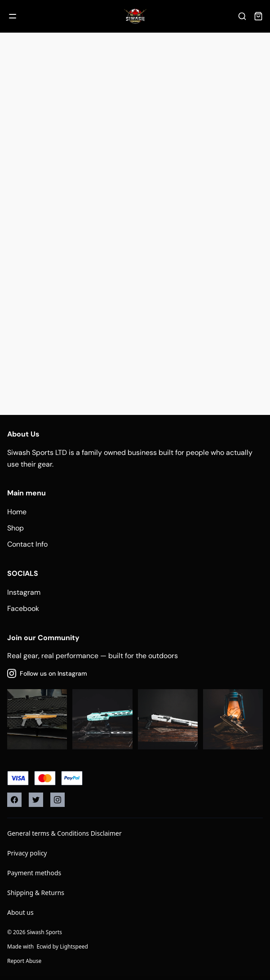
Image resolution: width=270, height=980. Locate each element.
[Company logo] (135, 16)
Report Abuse (24, 961)
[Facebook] (14, 800)
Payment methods (34, 873)
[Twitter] (36, 800)
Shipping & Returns (36, 893)
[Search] (242, 16)
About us (20, 912)
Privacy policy (27, 853)
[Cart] (258, 16)
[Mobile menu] (13, 16)
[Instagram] (58, 800)
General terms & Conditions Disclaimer (64, 833)
